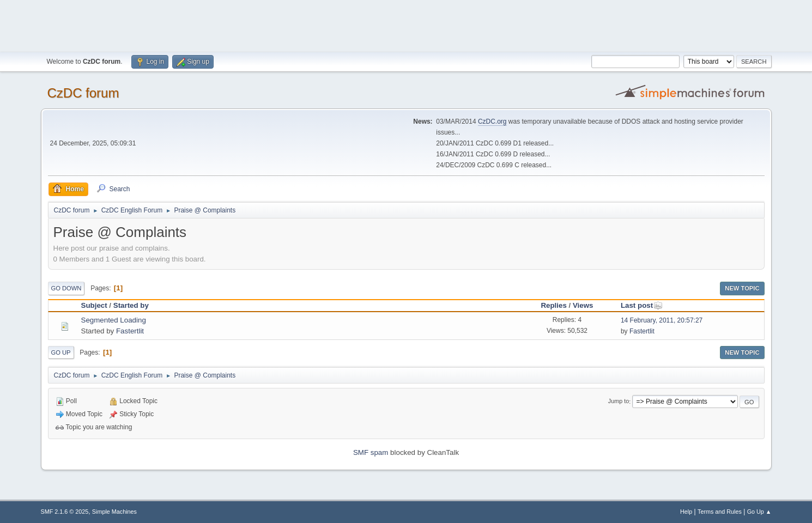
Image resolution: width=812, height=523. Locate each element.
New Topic (742, 288)
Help (686, 512)
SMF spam (371, 452)
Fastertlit (130, 331)
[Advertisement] (406, 25)
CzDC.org (492, 121)
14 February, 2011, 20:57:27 (662, 320)
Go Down (66, 288)
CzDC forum (83, 93)
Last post (642, 305)
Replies (553, 305)
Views (583, 305)
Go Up (61, 352)
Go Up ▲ (759, 512)
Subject (94, 305)
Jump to (619, 402)
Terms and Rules (720, 512)
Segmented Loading (114, 320)
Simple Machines (114, 512)
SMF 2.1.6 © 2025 (65, 512)
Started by (131, 305)
